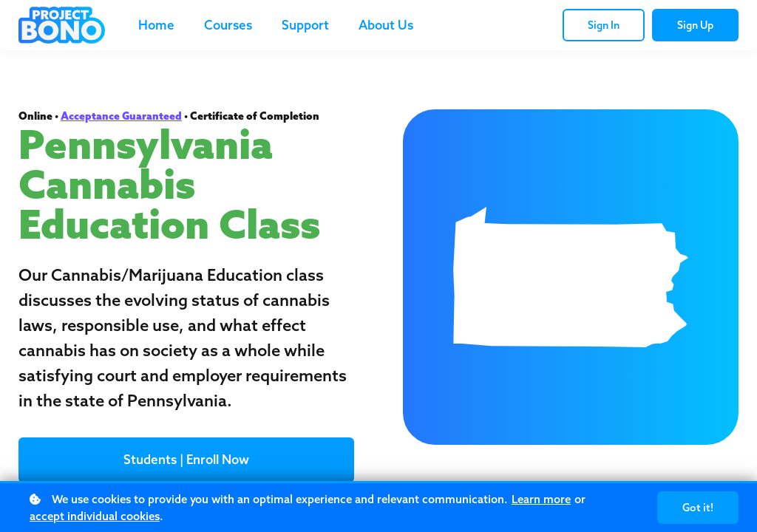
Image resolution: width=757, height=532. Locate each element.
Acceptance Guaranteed (121, 116)
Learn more (541, 499)
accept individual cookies (95, 516)
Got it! (698, 508)
